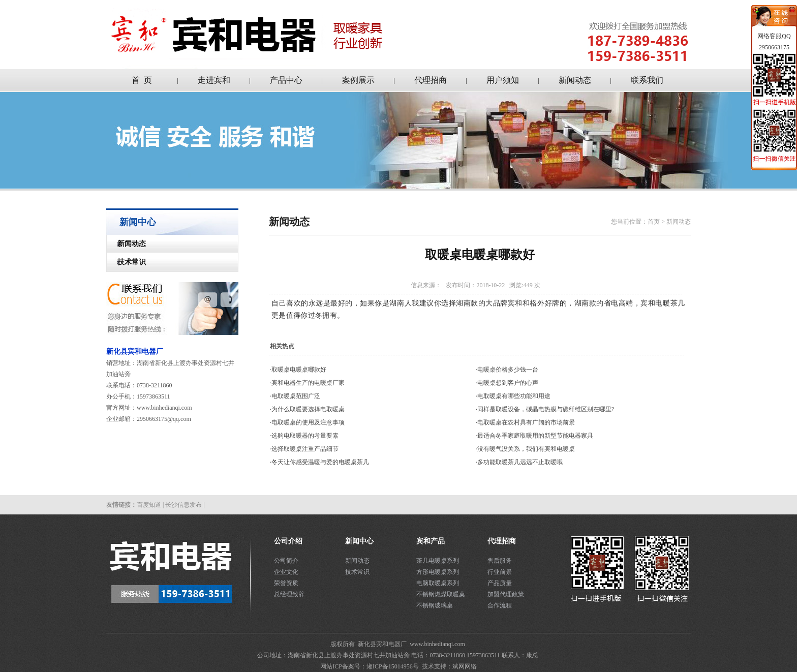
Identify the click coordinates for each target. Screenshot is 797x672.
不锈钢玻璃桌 (435, 605)
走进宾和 (214, 80)
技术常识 (126, 262)
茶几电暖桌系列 (438, 561)
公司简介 (286, 561)
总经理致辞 (289, 594)
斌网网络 (465, 666)
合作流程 (500, 605)
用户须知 (503, 80)
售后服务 (500, 561)
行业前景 (500, 572)
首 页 (142, 80)
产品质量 (500, 583)
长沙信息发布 (183, 505)
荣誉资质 (286, 583)
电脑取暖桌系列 (438, 583)
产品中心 (286, 80)
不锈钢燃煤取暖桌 (441, 594)
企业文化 (286, 572)
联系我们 (647, 80)
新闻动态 (575, 80)
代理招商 (431, 80)
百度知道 (149, 505)
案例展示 (358, 80)
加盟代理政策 (506, 594)
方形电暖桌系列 (438, 572)
